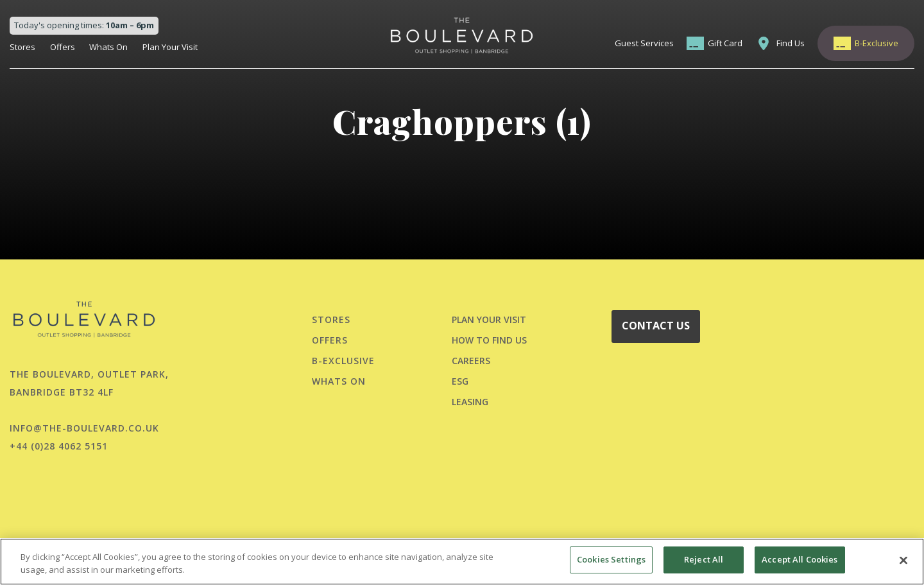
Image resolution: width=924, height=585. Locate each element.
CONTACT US (656, 326)
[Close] (903, 560)
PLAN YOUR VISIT (489, 319)
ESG (460, 381)
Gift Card (725, 43)
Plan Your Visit (170, 47)
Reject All (704, 559)
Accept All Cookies (800, 559)
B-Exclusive (877, 43)
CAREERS (471, 361)
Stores (22, 47)
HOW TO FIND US (489, 340)
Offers (63, 47)
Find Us (791, 43)
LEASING (470, 402)
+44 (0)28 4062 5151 (59, 446)
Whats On (108, 47)
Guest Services (644, 43)
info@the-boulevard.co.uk (84, 428)
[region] (462, 562)
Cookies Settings (611, 559)
